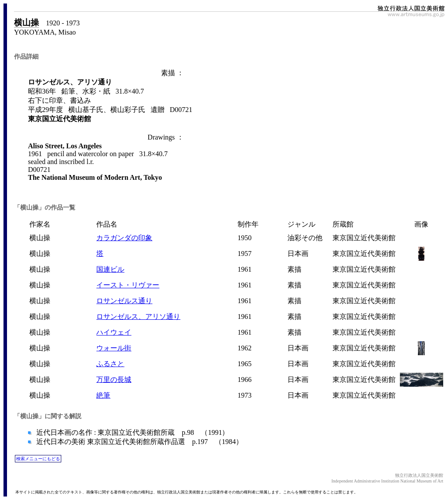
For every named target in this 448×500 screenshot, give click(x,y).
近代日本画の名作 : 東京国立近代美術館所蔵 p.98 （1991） (132, 432)
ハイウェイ (114, 332)
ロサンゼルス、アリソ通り (138, 316)
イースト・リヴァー (128, 285)
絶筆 (103, 395)
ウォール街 (114, 348)
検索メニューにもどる (38, 459)
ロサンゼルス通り (124, 301)
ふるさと (110, 364)
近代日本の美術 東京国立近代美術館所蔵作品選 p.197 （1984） (139, 442)
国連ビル (110, 269)
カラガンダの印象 (124, 238)
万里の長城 (114, 379)
